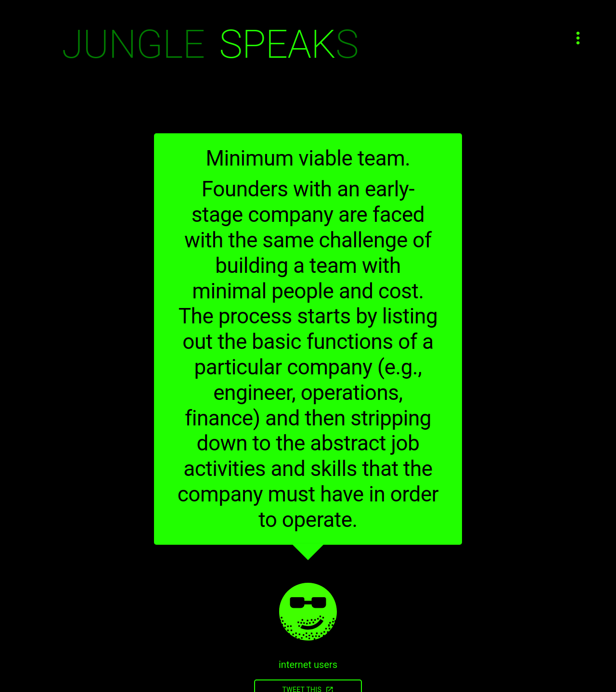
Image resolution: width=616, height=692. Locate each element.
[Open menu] (578, 38)
